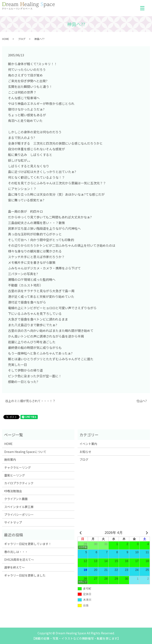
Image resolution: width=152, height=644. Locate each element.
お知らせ (85, 452)
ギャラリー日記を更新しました (25, 575)
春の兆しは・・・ (16, 552)
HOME (6, 39)
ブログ (22, 39)
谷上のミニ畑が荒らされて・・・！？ (30, 401)
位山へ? (142, 401)
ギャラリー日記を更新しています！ (28, 544)
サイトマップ (13, 522)
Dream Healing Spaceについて (25, 452)
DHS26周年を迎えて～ (19, 560)
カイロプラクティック (19, 483)
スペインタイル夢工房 (19, 507)
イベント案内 (88, 444)
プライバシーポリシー (19, 515)
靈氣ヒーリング (15, 475)
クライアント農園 (16, 499)
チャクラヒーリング (17, 467)
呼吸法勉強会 (13, 491)
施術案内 (10, 459)
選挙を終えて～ (14, 567)
